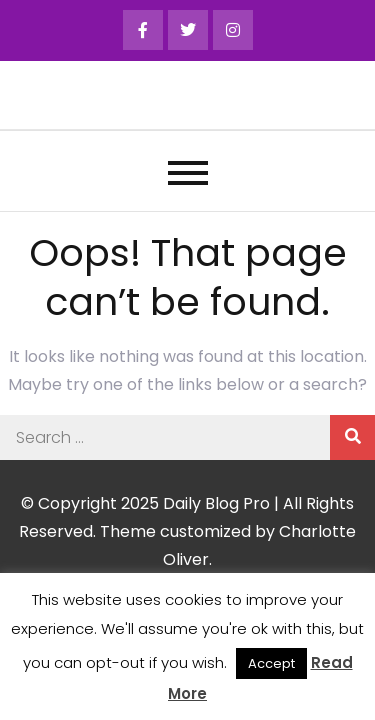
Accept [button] (271, 663)
